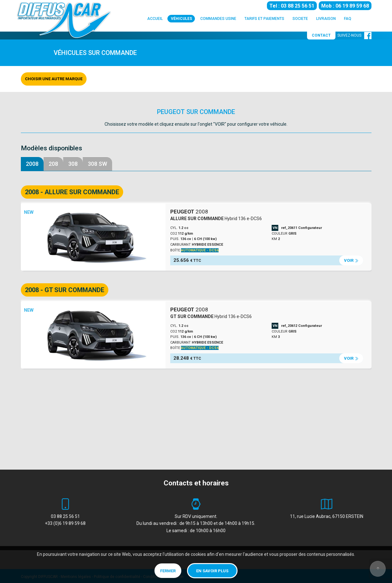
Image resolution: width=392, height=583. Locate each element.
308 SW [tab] (97, 164)
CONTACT (321, 35)
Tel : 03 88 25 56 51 (292, 6)
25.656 (187, 260)
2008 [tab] (32, 164)
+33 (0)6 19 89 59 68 (65, 523)
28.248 (187, 358)
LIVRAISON (326, 19)
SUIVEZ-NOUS (354, 35)
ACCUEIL (155, 19)
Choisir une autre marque (54, 79)
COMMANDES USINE (218, 19)
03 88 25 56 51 (65, 516)
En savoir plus (212, 571)
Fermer (168, 571)
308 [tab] (73, 164)
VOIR (351, 260)
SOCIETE (300, 19)
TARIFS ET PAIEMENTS (264, 19)
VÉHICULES (181, 18)
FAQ (348, 19)
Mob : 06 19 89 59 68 (345, 6)
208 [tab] (53, 164)
